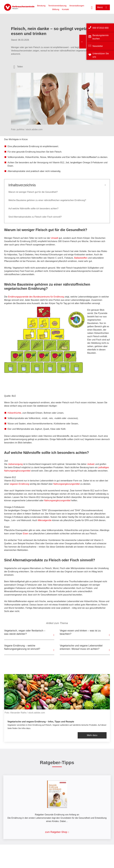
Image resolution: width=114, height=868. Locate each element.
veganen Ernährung (19, 484)
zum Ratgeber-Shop (56, 832)
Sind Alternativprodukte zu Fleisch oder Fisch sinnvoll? (35, 217)
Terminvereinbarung (57, 6)
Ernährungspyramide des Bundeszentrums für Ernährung (36, 297)
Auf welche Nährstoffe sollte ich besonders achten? (33, 209)
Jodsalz (91, 464)
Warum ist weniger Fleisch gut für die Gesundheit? (33, 192)
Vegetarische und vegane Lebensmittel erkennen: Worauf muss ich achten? (81, 647)
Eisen (26, 534)
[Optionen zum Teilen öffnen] (18, 67)
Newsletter (98, 46)
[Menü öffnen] (103, 7)
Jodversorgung (16, 464)
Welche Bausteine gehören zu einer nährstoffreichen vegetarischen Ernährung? (47, 200)
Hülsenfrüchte (14, 413)
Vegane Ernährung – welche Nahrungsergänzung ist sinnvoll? (22, 647)
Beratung (41, 6)
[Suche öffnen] (92, 7)
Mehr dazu (92, 735)
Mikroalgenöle (45, 520)
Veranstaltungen (77, 6)
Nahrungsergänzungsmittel (67, 484)
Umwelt (55, 238)
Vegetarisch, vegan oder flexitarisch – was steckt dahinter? (25, 632)
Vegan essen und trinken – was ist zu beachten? (80, 632)
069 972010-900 (101, 28)
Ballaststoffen (81, 258)
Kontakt (65, 9)
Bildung (56, 9)
